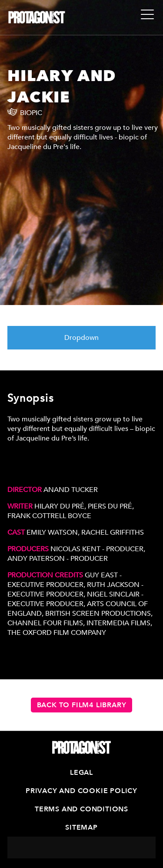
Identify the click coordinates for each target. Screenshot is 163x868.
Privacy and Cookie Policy (81, 791)
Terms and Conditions (81, 809)
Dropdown (81, 338)
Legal (81, 773)
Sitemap (81, 827)
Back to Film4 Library (82, 705)
